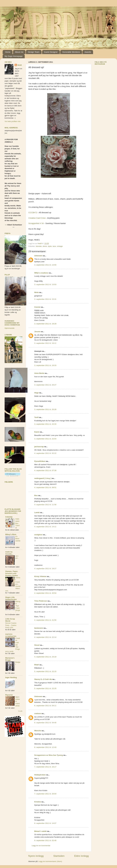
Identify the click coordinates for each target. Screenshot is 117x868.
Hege (36, 393)
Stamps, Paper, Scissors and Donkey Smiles (12, 573)
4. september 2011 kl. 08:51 (45, 487)
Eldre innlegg (82, 856)
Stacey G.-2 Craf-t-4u (43, 679)
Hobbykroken (40, 775)
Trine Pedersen (41, 601)
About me (19, 52)
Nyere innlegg (36, 856)
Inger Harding (11, 677)
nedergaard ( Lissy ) (43, 478)
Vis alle (20, 711)
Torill (36, 417)
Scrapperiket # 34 (36, 223)
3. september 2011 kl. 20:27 (45, 385)
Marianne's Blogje (10, 659)
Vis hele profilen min (13, 121)
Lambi (37, 512)
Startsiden (59, 856)
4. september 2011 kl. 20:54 (45, 593)
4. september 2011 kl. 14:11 (45, 527)
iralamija (9, 517)
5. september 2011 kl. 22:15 (45, 671)
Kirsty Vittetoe (40, 576)
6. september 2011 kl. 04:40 (45, 723)
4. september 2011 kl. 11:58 (45, 505)
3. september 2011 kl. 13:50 (45, 265)
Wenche (38, 731)
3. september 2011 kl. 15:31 (45, 299)
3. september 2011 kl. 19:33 (45, 365)
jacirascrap (39, 447)
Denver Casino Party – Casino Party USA (11, 625)
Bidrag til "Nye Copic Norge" (18, 607)
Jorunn (37, 332)
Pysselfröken (40, 461)
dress (45, 246)
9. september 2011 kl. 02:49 (45, 840)
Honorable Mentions (71, 52)
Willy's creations (41, 273)
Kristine (38, 802)
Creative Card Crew (37, 218)
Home (8, 52)
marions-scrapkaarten (11, 635)
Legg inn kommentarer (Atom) (50, 861)
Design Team (34, 52)
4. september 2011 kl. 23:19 (45, 657)
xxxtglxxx (38, 535)
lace (54, 246)
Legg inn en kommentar (41, 846)
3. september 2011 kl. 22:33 (45, 424)
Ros (36, 495)
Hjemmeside (10, 328)
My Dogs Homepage (14, 56)
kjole (50, 246)
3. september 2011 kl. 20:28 (45, 409)
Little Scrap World (10, 620)
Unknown (38, 256)
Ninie (36, 292)
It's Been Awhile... (18, 540)
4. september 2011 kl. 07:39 (45, 470)
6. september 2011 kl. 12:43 (45, 747)
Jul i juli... (17, 557)
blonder (39, 246)
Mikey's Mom (11, 534)
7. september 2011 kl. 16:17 (45, 767)
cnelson (38, 713)
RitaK (37, 665)
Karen (37, 432)
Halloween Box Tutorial (17, 523)
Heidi (20, 65)
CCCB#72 (33, 213)
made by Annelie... (9, 553)
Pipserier (9, 695)
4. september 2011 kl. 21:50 (45, 620)
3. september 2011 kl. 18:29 (45, 324)
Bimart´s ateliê (40, 831)
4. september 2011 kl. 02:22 (45, 453)
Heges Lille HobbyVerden (11, 598)
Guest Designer (51, 52)
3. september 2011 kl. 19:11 (45, 343)
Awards (88, 52)
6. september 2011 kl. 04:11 (45, 706)
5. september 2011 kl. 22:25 (45, 688)
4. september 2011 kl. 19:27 (45, 569)
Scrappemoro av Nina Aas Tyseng (49, 755)
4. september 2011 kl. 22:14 (45, 637)
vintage (60, 246)
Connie (37, 307)
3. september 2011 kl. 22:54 (45, 439)
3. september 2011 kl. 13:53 (45, 285)
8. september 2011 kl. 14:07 (45, 823)
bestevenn (39, 628)
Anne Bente (39, 373)
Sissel (37, 645)
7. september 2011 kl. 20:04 (45, 794)
